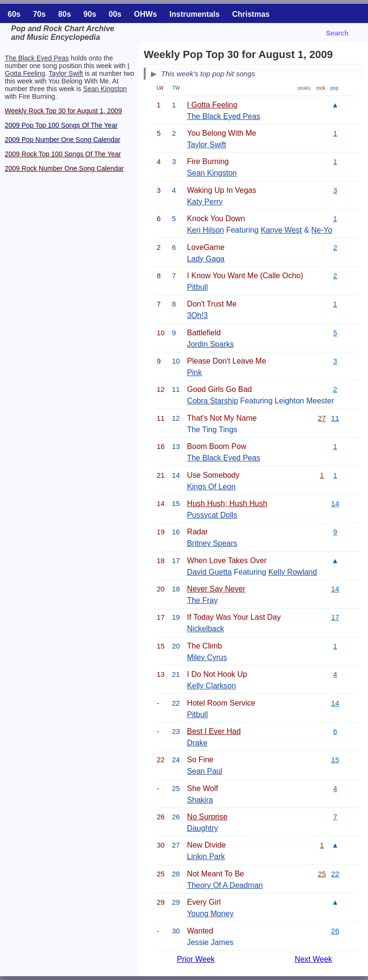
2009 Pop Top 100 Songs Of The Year (61, 125)
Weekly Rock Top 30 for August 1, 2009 (63, 111)
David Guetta (209, 572)
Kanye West (281, 230)
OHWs (146, 14)
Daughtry (202, 828)
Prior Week (196, 959)
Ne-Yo (322, 230)
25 (322, 874)
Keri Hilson (205, 230)
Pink (194, 372)
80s (64, 14)
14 (335, 503)
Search (338, 33)
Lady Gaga (206, 259)
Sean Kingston (105, 89)
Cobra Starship (213, 401)
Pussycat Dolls (212, 515)
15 (335, 760)
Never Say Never (216, 589)
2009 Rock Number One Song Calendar (64, 168)
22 (335, 874)
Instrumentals (195, 14)
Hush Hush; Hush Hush (227, 503)
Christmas (251, 14)
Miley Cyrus (207, 657)
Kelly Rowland (293, 572)
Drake (197, 743)
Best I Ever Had (214, 731)
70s (40, 14)
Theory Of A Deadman (225, 885)
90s (90, 14)
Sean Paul (205, 771)
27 (322, 418)
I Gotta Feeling (212, 105)
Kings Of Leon (211, 487)
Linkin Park (206, 856)
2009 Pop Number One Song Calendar (63, 140)
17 (335, 617)
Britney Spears (212, 543)
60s (14, 14)
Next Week (313, 959)
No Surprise (207, 817)
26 (335, 931)
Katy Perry (205, 202)
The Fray (202, 600)
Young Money (210, 914)
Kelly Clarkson (211, 686)
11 (335, 418)
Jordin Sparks (210, 344)
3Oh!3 (197, 315)
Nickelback (205, 629)
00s (115, 14)
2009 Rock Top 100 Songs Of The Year (63, 154)
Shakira (200, 800)
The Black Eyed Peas (37, 58)
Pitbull (197, 287)
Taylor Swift (66, 73)
